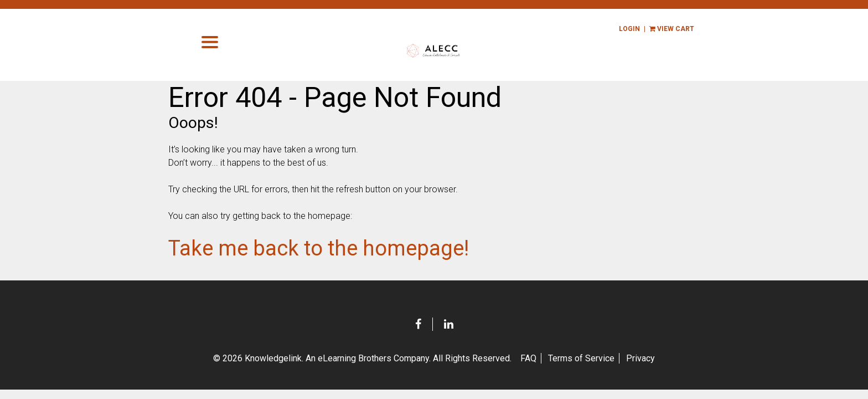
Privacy (640, 360)
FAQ (528, 360)
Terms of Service (581, 360)
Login (638, 29)
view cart (681, 29)
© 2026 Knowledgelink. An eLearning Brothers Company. (362, 360)
